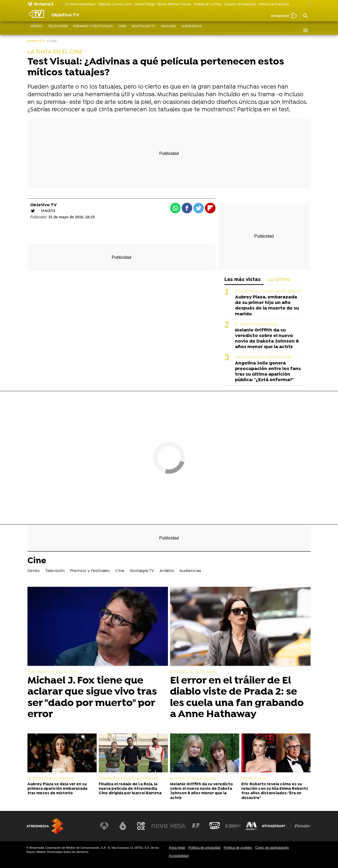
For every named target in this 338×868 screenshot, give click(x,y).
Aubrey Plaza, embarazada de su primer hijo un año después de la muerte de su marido (267, 306)
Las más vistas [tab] (243, 280)
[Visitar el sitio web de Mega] (178, 826)
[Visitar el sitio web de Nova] (159, 826)
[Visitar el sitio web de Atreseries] (196, 826)
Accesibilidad (179, 856)
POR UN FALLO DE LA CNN (52, 672)
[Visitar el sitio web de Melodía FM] (251, 826)
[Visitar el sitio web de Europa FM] (233, 826)
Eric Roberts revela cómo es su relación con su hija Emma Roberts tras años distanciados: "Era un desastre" (275, 791)
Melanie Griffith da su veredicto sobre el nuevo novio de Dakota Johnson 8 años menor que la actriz (267, 339)
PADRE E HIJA (254, 779)
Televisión (58, 30)
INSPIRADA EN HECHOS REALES (129, 779)
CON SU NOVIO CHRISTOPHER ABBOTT (268, 292)
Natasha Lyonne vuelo (115, 4)
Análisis (168, 30)
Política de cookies (238, 848)
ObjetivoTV (36, 41)
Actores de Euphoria (274, 4)
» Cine (52, 41)
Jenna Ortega (145, 4)
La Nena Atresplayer (80, 4)
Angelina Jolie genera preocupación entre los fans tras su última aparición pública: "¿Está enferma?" (268, 372)
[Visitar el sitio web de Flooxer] (302, 826)
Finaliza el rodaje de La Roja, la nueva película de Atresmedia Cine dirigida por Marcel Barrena (130, 789)
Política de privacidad (204, 848)
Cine (122, 30)
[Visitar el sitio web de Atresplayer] (277, 826)
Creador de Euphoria (240, 4)
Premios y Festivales (93, 30)
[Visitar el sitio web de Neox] (141, 826)
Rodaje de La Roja (208, 4)
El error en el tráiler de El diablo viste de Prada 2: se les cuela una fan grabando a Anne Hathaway (237, 698)
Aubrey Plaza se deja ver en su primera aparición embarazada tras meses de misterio (57, 789)
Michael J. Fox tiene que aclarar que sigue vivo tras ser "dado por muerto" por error (92, 698)
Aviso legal (177, 848)
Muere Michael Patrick (174, 4)
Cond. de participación (272, 848)
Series (36, 30)
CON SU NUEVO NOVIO (50, 779)
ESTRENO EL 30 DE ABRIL (193, 672)
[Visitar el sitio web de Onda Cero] (215, 826)
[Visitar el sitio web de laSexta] (123, 826)
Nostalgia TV (144, 30)
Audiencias (192, 30)
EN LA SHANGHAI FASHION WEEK (264, 357)
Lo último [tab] (279, 280)
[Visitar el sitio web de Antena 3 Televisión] (104, 826)
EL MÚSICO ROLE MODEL (256, 325)
